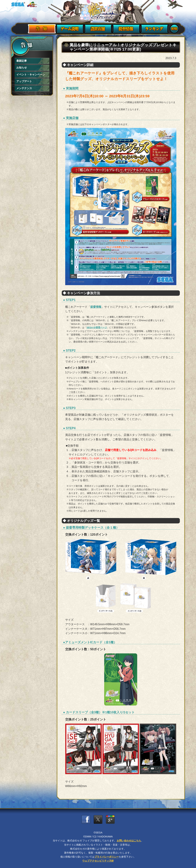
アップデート (24, 81)
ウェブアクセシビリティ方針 (98, 861)
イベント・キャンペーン (30, 74)
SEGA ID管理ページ (97, 327)
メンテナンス (24, 88)
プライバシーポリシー (107, 857)
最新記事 (21, 61)
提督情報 (96, 307)
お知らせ (21, 68)
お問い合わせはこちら (129, 841)
